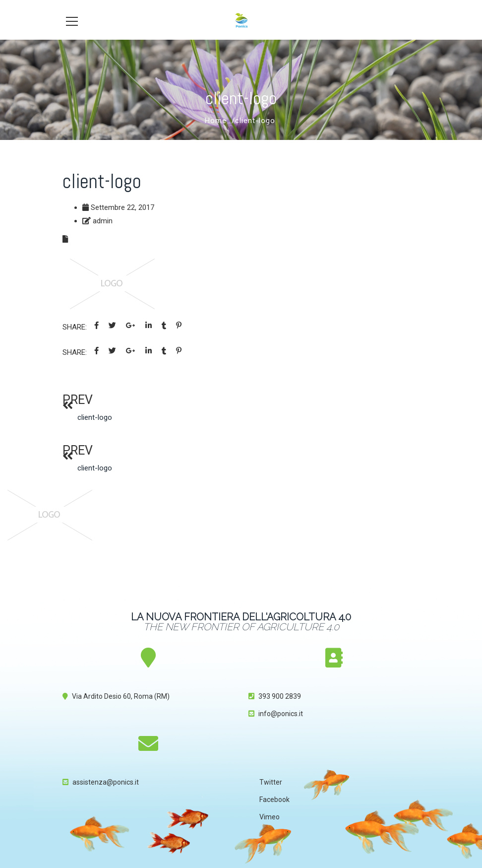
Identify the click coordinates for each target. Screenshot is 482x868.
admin (103, 221)
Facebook (274, 800)
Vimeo (270, 817)
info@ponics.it (281, 714)
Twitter (271, 782)
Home (216, 121)
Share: (75, 327)
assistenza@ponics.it (106, 782)
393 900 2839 (280, 696)
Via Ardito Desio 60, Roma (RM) (121, 696)
